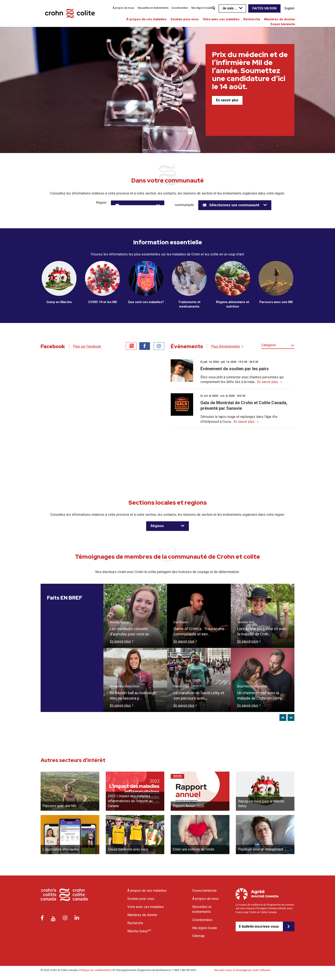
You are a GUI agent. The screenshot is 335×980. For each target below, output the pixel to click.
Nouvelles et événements (202, 910)
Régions (157, 527)
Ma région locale (202, 8)
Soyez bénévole (283, 24)
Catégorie (269, 346)
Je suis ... (230, 8)
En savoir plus (227, 100)
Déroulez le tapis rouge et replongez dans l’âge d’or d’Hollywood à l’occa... (239, 420)
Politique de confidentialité (95, 971)
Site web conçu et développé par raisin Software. (242, 971)
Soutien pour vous (185, 19)
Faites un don (264, 8)
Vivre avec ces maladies (221, 19)
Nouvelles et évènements (153, 8)
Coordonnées (180, 8)
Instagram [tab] (159, 347)
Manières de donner (280, 19)
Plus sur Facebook (87, 347)
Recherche (252, 19)
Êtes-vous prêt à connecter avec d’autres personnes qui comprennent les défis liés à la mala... (242, 380)
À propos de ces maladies (146, 19)
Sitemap (198, 937)
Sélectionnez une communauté (234, 205)
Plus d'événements (226, 347)
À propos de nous (123, 8)
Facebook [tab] (145, 347)
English (289, 8)
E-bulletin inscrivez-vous (259, 927)
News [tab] (131, 347)
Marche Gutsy (139, 932)
